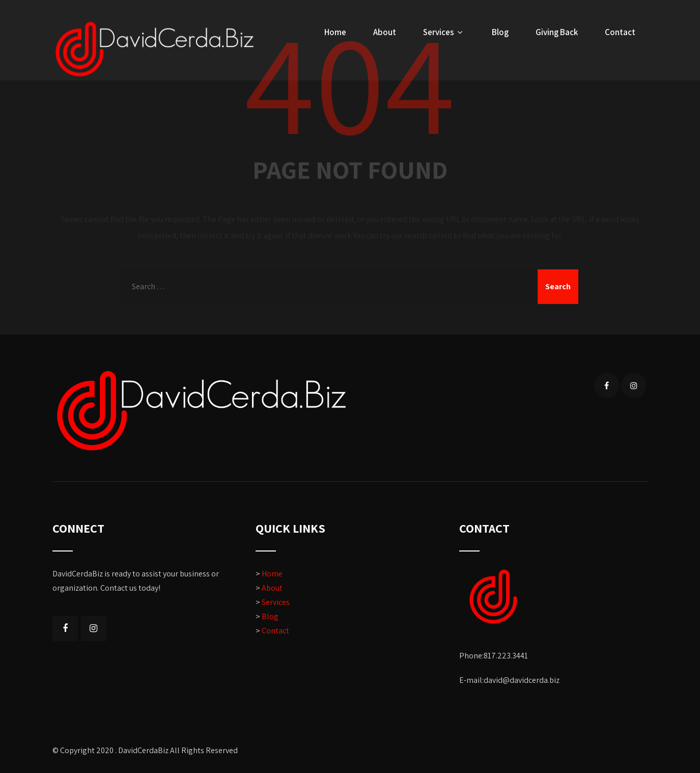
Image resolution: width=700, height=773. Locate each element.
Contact (620, 32)
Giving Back (557, 32)
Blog (500, 32)
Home (335, 32)
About (385, 32)
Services (444, 32)
